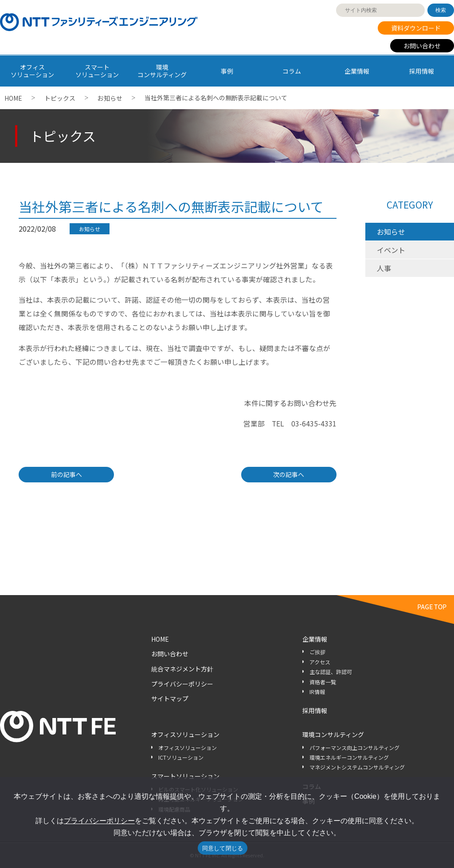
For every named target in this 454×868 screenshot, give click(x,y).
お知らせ (110, 98)
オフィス (32, 71)
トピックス (60, 98)
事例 (227, 71)
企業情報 (357, 71)
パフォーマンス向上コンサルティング (354, 748)
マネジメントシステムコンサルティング (357, 767)
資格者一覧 (323, 682)
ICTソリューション (181, 757)
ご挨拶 (317, 652)
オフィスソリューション (185, 734)
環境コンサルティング (333, 734)
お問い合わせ (422, 46)
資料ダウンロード (416, 28)
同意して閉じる (223, 848)
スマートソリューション (185, 776)
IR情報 (317, 692)
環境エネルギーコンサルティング (349, 757)
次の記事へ (289, 474)
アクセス (320, 662)
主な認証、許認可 (331, 672)
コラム (292, 71)
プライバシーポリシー (182, 684)
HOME (13, 98)
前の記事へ (67, 474)
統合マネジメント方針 (182, 669)
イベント (391, 250)
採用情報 (422, 71)
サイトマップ (170, 698)
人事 (384, 268)
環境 (162, 71)
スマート (97, 71)
